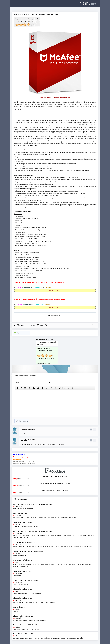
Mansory (20, 325)
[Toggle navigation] (16, 4)
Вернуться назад (22, 333)
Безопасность (20, 15)
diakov (88, 4)
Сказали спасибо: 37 (55, 315)
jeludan (24, 429)
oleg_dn (24, 440)
